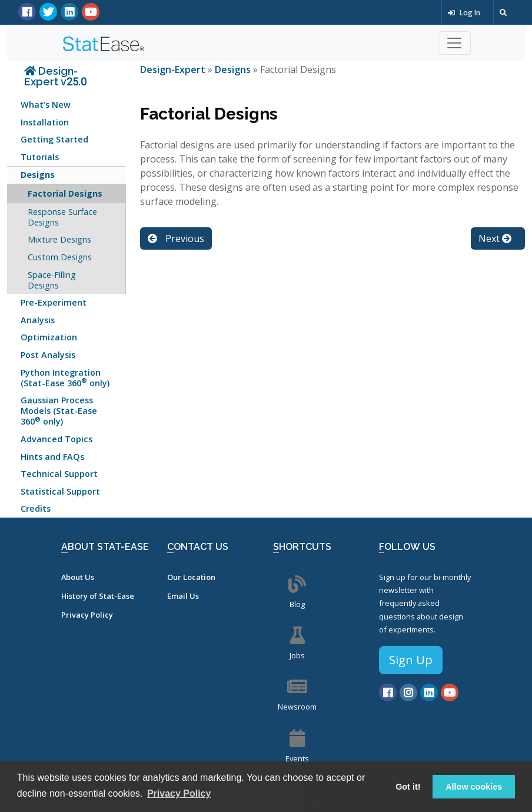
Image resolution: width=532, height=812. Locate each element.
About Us (78, 577)
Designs (38, 175)
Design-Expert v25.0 (55, 76)
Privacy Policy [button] (179, 793)
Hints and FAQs (52, 457)
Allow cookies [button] (474, 787)
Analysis (38, 320)
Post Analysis (48, 355)
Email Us (183, 596)
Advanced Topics (56, 439)
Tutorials (40, 157)
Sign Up (411, 660)
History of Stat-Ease (98, 596)
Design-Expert (174, 69)
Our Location (191, 577)
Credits (36, 508)
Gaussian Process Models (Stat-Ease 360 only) (59, 411)
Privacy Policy (87, 615)
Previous (176, 238)
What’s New (46, 105)
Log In (464, 13)
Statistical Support (60, 491)
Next (495, 238)
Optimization (49, 337)
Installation (45, 122)
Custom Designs (60, 257)
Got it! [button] (408, 787)
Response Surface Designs (62, 217)
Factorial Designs (65, 193)
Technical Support (59, 474)
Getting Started (54, 139)
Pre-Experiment (54, 302)
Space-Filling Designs (52, 280)
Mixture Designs (59, 239)
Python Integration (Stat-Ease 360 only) (65, 378)
